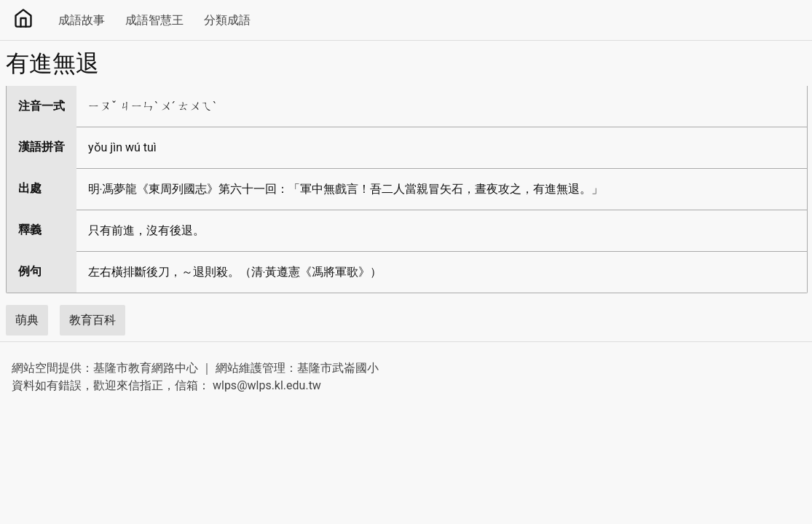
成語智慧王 (154, 20)
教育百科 (92, 320)
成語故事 (82, 20)
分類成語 (227, 20)
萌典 (27, 320)
